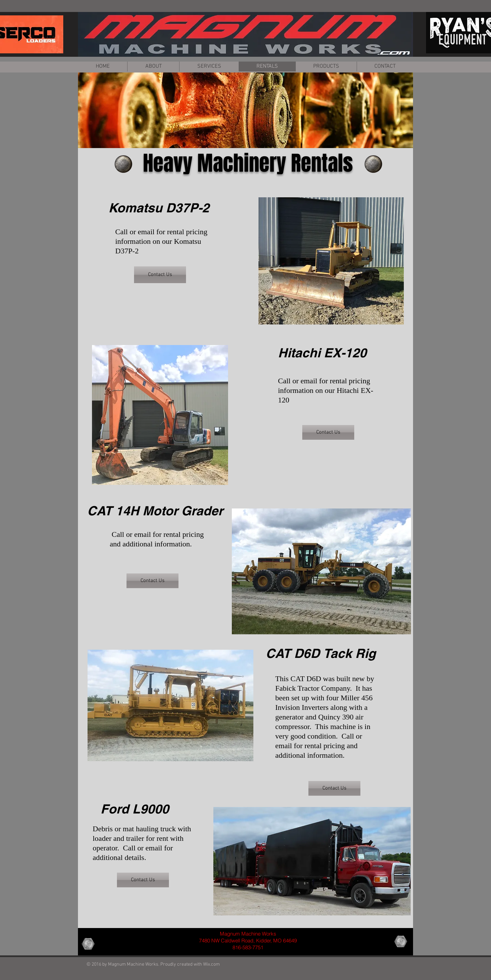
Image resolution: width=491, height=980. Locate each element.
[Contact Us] (160, 275)
